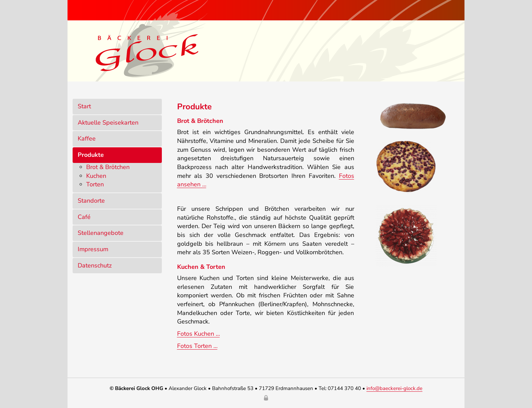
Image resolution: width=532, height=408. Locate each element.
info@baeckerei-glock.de (394, 388)
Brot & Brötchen (108, 167)
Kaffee (87, 138)
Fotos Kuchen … (198, 334)
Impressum (93, 249)
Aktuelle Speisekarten (108, 123)
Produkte (91, 155)
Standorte (91, 201)
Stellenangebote (101, 233)
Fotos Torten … (197, 346)
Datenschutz (95, 265)
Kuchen (96, 176)
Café (84, 217)
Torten (95, 184)
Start (84, 106)
